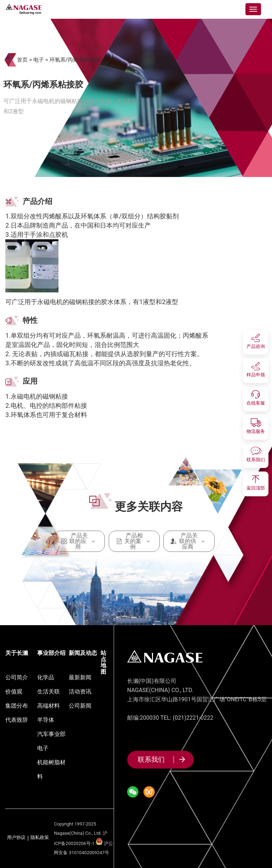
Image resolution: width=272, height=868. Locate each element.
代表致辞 (17, 720)
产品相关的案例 (134, 541)
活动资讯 (80, 692)
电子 (39, 60)
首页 (22, 60)
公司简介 (17, 677)
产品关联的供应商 (189, 541)
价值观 (14, 692)
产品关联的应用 (80, 541)
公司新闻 (80, 706)
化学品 (46, 677)
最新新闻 (80, 677)
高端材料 (49, 706)
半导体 (46, 720)
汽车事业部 (51, 734)
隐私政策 (40, 838)
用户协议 (16, 838)
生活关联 (49, 692)
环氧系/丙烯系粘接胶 (75, 60)
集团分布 (17, 706)
